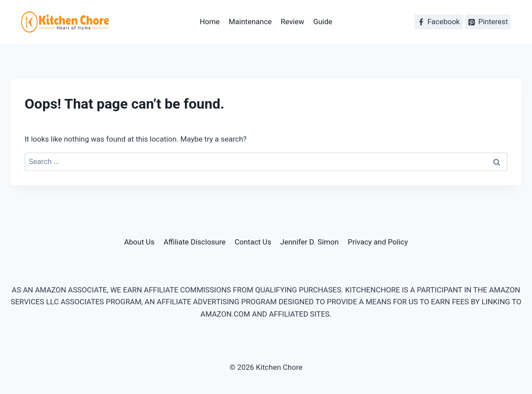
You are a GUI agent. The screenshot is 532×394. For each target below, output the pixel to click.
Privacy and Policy (378, 242)
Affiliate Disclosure (194, 242)
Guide (323, 22)
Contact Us (253, 242)
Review (293, 22)
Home (210, 22)
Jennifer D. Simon (309, 242)
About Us (139, 242)
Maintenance (250, 22)
